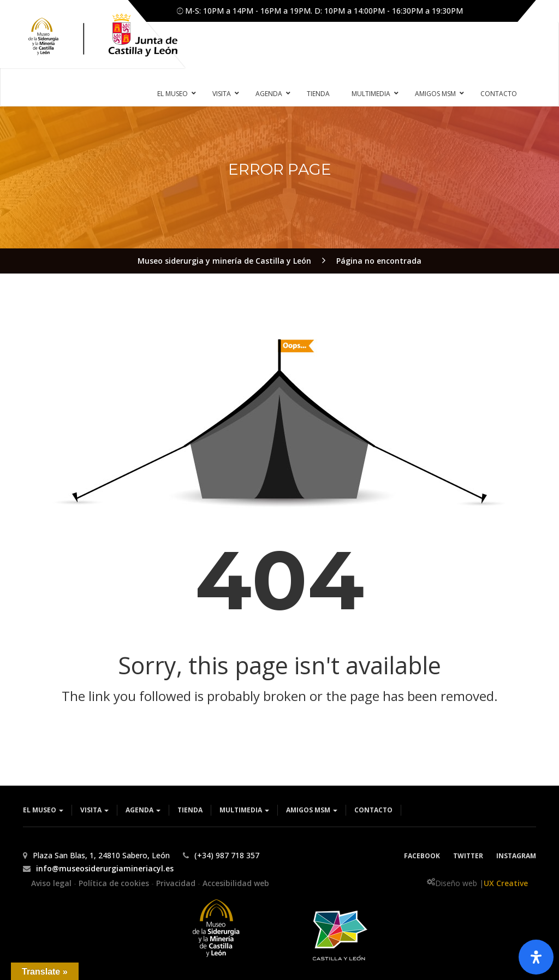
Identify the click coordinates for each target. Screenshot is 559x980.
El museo (43, 810)
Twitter (468, 856)
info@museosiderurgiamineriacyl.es (105, 868)
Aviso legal (52, 883)
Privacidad (177, 883)
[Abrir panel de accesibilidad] (536, 957)
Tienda (190, 810)
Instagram (516, 856)
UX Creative (506, 883)
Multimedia (244, 810)
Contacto (373, 810)
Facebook (422, 856)
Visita (94, 810)
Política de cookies (115, 883)
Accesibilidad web (236, 883)
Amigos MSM (312, 810)
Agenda (143, 810)
